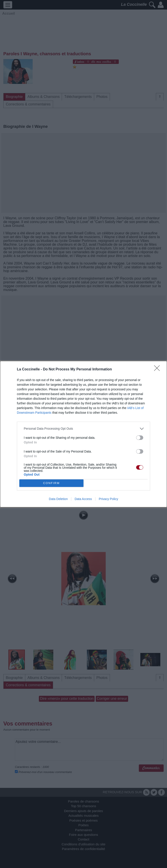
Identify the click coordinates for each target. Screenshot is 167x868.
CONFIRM (51, 483)
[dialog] (83, 434)
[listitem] (83, 429)
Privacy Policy (108, 499)
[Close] (158, 370)
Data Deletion (58, 499)
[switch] (140, 438)
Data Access (83, 499)
